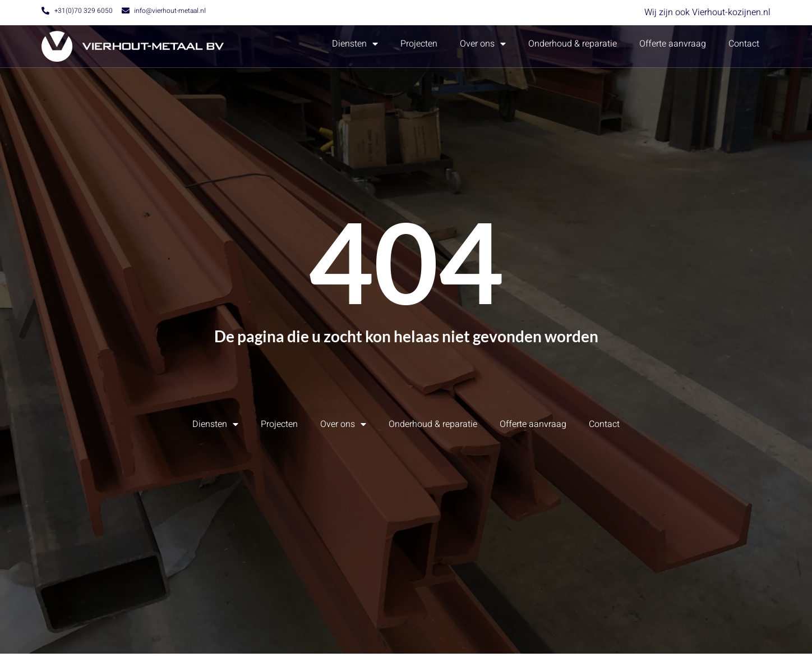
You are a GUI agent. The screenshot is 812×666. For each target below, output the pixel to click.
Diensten (355, 44)
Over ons (483, 44)
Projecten (419, 44)
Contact (744, 44)
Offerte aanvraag (673, 44)
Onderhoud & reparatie (573, 44)
